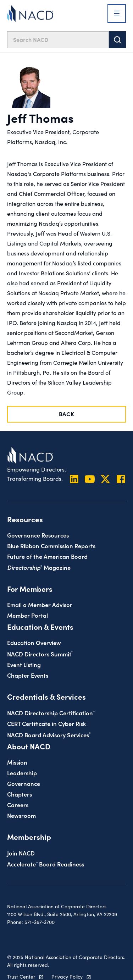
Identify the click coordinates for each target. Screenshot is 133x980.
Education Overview (34, 642)
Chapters (20, 794)
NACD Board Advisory (49, 735)
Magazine (39, 567)
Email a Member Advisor (40, 604)
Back (67, 414)
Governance (24, 783)
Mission (17, 762)
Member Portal (27, 615)
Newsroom (21, 815)
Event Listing (24, 664)
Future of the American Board (47, 556)
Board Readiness (46, 864)
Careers (18, 805)
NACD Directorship (51, 713)
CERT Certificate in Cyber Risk (46, 723)
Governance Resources (38, 535)
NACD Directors (40, 654)
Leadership (22, 773)
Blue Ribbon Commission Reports (51, 546)
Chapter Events (28, 675)
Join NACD (21, 853)
